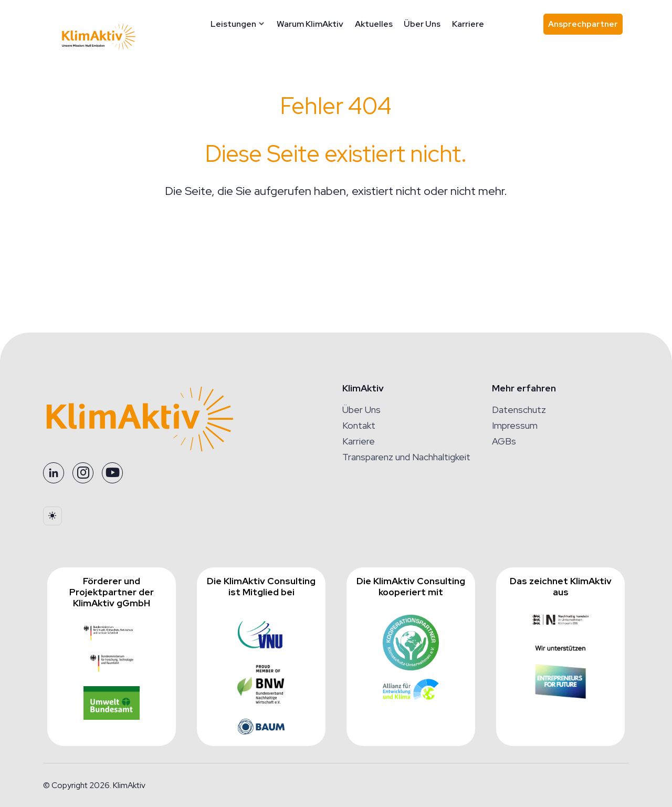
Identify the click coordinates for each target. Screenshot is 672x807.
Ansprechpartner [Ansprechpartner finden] (585, 27)
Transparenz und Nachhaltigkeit (406, 457)
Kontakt (359, 425)
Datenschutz (519, 410)
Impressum (515, 425)
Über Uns (423, 24)
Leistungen (234, 24)
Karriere (469, 24)
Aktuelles (375, 24)
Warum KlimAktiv (311, 24)
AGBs (504, 441)
